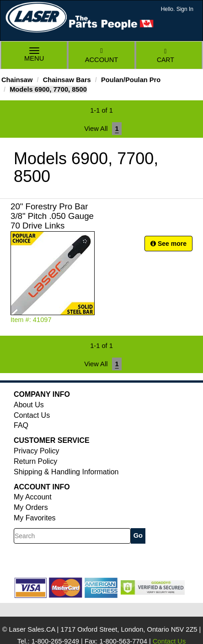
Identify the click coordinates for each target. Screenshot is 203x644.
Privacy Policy (37, 451)
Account (101, 55)
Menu (34, 55)
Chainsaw (17, 80)
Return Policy (35, 461)
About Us (29, 405)
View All (96, 129)
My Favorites (35, 518)
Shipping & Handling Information (66, 472)
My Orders (31, 507)
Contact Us (32, 415)
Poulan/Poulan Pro (131, 80)
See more (168, 244)
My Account (33, 497)
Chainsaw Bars (67, 80)
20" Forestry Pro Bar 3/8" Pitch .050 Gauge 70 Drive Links (52, 216)
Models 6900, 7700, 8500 (48, 89)
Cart (166, 56)
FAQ (21, 425)
